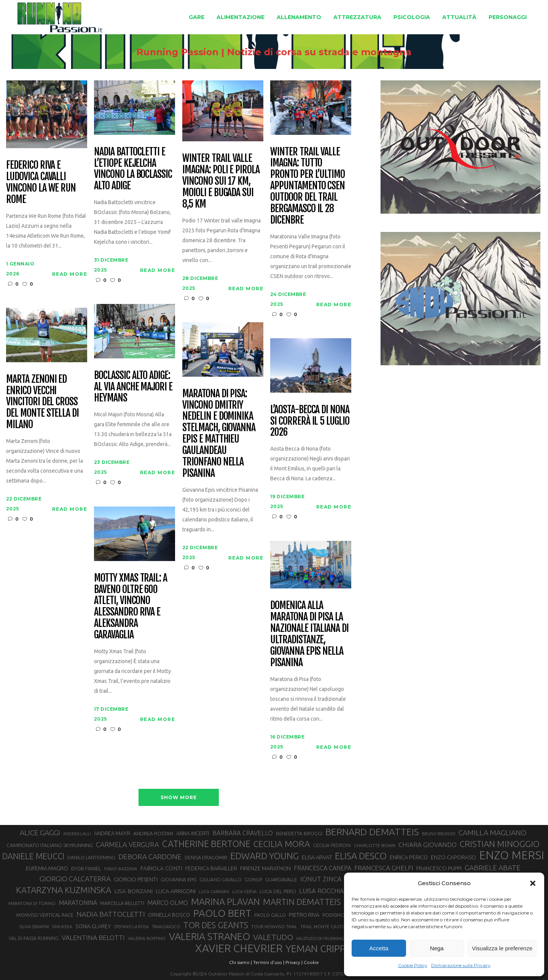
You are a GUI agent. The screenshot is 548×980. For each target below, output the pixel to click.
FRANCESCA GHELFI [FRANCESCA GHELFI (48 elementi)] (384, 868)
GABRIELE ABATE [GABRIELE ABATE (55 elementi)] (493, 868)
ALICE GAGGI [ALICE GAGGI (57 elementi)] (40, 833)
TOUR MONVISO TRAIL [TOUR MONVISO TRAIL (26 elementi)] (274, 926)
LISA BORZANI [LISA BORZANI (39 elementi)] (133, 891)
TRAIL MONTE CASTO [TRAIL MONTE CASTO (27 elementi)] (323, 926)
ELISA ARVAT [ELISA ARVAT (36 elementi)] (317, 857)
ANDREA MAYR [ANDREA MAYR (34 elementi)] (112, 833)
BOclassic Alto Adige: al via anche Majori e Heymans (133, 387)
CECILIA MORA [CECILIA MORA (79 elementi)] (282, 844)
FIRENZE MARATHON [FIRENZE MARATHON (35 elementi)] (265, 868)
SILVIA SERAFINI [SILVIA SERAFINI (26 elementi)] (34, 926)
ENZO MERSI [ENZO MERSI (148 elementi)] (512, 855)
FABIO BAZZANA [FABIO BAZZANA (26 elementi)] (121, 869)
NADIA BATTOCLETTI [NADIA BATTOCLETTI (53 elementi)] (111, 914)
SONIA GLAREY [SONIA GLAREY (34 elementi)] (93, 926)
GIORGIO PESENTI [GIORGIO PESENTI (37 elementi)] (136, 879)
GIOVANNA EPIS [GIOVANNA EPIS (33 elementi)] (178, 879)
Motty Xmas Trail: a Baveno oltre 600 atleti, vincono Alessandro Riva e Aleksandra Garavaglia (131, 607)
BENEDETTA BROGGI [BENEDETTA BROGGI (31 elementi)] (299, 834)
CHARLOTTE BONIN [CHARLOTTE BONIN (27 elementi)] (375, 845)
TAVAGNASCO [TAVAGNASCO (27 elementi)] (166, 926)
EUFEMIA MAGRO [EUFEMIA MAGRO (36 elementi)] (47, 868)
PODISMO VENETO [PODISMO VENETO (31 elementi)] (343, 915)
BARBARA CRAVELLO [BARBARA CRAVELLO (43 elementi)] (243, 833)
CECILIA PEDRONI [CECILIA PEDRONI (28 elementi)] (332, 845)
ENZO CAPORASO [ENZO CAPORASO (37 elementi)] (453, 857)
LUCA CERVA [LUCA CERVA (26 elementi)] (244, 891)
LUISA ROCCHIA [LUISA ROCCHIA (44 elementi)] (322, 891)
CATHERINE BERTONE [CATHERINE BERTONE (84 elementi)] (206, 844)
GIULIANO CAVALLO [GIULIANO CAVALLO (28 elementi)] (221, 880)
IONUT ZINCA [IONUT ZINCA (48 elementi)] (321, 879)
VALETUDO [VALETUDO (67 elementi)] (273, 937)
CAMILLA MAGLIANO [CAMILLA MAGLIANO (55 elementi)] (492, 833)
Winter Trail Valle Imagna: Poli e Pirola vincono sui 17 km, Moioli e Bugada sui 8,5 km (221, 181)
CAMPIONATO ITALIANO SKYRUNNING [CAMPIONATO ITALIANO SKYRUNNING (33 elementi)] (50, 845)
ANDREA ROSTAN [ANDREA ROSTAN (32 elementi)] (153, 833)
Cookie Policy (413, 965)
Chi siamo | (241, 962)
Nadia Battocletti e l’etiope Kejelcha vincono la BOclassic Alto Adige (133, 169)
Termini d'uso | (269, 962)
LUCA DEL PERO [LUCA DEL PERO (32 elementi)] (278, 891)
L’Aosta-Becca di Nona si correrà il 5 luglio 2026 (310, 421)
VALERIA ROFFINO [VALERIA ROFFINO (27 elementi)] (147, 938)
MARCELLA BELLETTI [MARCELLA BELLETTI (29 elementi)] (122, 903)
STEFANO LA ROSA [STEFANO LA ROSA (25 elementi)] (131, 927)
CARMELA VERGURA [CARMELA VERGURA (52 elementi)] (127, 844)
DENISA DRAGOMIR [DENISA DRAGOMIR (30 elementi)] (206, 857)
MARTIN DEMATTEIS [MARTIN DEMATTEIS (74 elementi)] (302, 902)
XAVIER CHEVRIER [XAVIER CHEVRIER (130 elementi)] (239, 948)
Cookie (311, 962)
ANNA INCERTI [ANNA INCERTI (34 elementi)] (193, 833)
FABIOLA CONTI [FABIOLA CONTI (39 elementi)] (161, 868)
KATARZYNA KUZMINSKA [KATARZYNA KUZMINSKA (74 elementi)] (64, 890)
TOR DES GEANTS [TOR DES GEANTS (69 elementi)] (216, 925)
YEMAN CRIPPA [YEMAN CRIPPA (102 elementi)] (319, 949)
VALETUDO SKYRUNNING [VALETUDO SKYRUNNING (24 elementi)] (320, 938)
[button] (533, 883)
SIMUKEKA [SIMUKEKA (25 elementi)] (62, 927)
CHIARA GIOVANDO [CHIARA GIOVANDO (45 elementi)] (428, 845)
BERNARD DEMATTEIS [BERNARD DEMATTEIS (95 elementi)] (372, 832)
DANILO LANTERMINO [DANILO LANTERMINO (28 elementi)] (91, 858)
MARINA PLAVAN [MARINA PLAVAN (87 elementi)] (225, 902)
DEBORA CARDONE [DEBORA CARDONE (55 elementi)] (150, 857)
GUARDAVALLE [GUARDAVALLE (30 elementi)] (281, 879)
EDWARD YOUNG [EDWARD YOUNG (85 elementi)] (264, 856)
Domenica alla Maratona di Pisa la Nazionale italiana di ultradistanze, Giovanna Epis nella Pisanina (309, 634)
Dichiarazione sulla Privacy (461, 965)
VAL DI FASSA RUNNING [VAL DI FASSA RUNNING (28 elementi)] (34, 938)
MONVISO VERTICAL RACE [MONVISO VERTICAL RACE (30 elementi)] (45, 915)
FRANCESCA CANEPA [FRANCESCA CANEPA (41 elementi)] (323, 868)
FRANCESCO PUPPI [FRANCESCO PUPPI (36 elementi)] (439, 868)
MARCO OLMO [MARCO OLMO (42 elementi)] (168, 903)
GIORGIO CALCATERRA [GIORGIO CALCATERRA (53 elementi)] (75, 879)
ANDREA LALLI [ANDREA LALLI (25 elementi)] (77, 834)
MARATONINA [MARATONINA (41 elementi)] (78, 903)
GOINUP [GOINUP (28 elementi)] (253, 880)
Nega (437, 948)
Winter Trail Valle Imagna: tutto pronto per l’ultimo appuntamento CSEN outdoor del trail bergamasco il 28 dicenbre (307, 186)
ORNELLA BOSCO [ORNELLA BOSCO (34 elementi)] (169, 915)
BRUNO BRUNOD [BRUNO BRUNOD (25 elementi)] (439, 834)
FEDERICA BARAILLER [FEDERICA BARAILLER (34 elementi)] (211, 868)
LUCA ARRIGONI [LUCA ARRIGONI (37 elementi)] (176, 891)
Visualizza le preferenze (502, 948)
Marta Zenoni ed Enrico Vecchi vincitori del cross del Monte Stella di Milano (42, 402)
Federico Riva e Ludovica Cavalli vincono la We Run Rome (41, 182)
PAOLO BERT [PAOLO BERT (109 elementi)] (222, 913)
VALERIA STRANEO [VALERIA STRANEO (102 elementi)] (209, 937)
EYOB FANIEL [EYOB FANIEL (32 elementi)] (86, 868)
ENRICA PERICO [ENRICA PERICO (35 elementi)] (409, 857)
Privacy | (294, 962)
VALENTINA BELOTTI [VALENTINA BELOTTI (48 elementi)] (93, 938)
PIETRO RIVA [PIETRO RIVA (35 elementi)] (304, 915)
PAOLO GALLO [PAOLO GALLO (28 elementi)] (270, 915)
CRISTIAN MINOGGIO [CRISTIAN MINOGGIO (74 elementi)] (500, 844)
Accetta (379, 948)
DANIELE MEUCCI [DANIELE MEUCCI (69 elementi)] (33, 856)
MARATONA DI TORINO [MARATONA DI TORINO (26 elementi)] (32, 903)
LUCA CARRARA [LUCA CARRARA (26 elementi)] (214, 891)
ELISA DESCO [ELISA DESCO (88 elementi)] (361, 856)
